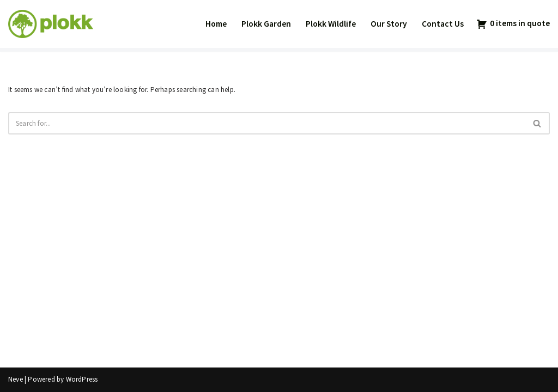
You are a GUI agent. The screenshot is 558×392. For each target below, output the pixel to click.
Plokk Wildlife (331, 24)
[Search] (267, 123)
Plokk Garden (266, 24)
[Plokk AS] (51, 24)
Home (216, 24)
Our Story (389, 24)
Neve (16, 379)
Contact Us (443, 24)
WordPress (82, 379)
